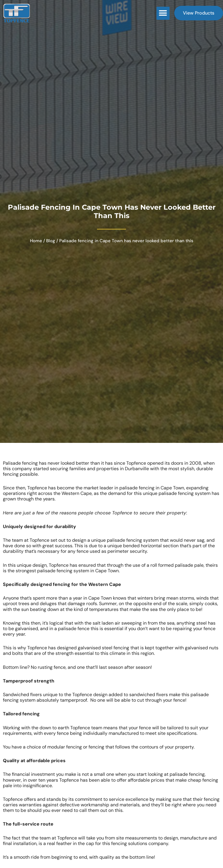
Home (36, 241)
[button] (163, 13)
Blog (51, 241)
